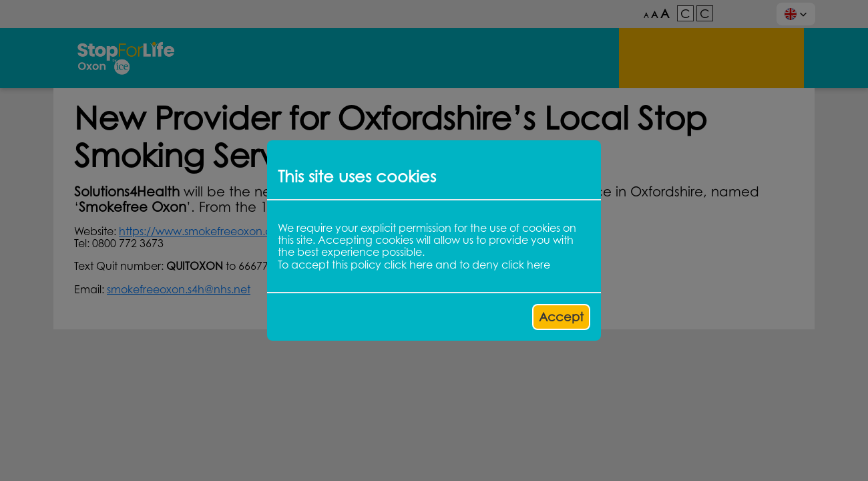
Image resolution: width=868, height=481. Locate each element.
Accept (561, 317)
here (421, 265)
